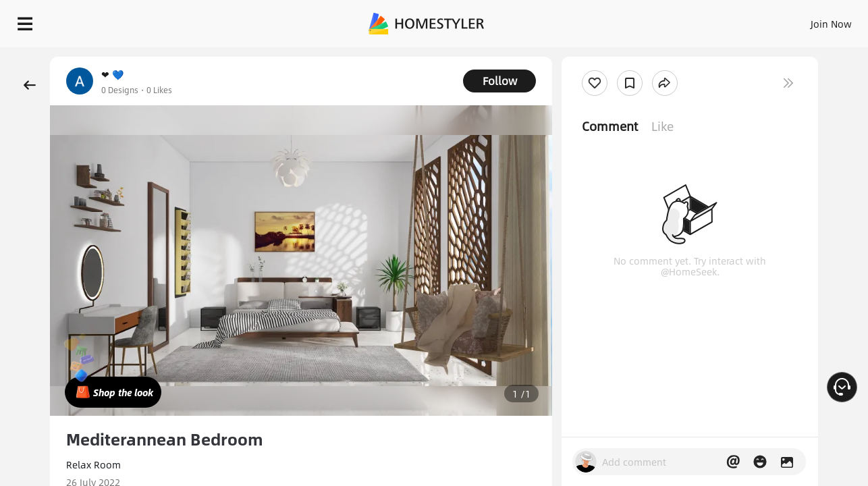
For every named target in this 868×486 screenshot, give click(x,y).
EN (715, 20)
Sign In (619, 20)
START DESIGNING (801, 20)
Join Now (669, 20)
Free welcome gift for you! (587, 57)
